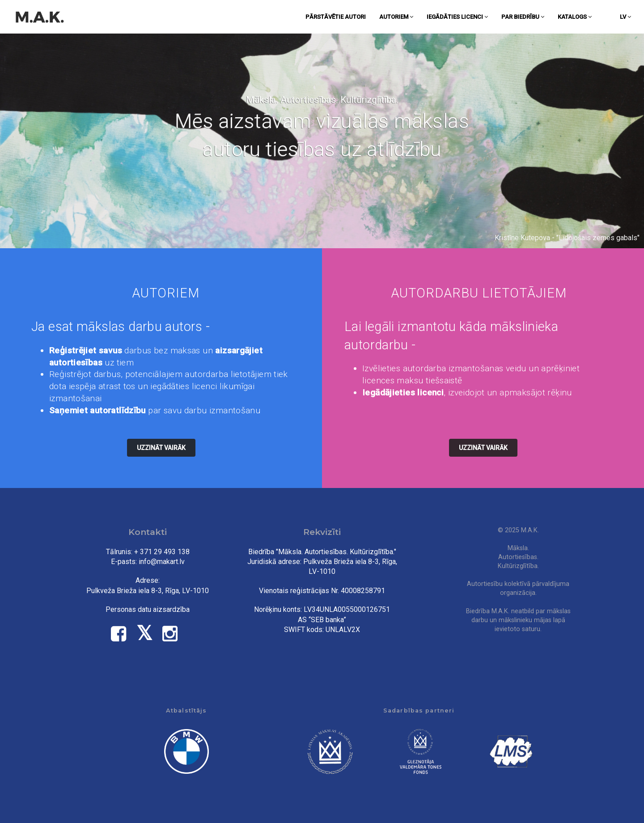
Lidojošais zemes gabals (598, 238)
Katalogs (575, 17)
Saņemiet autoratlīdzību (97, 410)
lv (625, 17)
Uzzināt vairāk (161, 448)
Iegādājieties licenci (403, 392)
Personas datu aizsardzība (148, 609)
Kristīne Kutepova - (525, 238)
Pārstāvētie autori (336, 17)
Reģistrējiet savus (86, 350)
